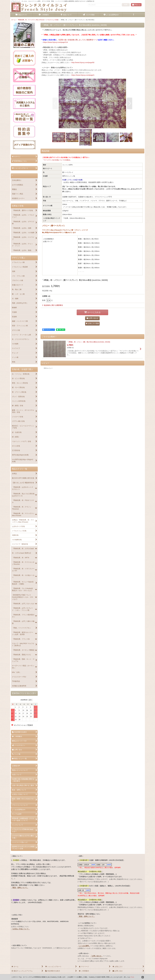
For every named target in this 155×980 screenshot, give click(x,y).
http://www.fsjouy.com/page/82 (83, 62)
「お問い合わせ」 (97, 956)
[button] (134, 15)
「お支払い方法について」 (21, 929)
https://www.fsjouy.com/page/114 (56, 42)
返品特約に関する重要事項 (52, 305)
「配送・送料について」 (20, 888)
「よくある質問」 (84, 946)
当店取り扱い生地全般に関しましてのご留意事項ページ (78, 40)
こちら (132, 977)
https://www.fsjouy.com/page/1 (83, 75)
